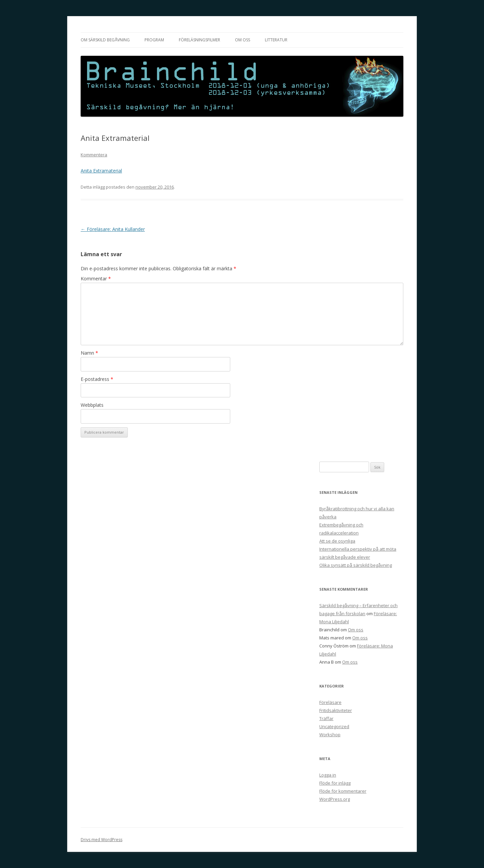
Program (154, 40)
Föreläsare (330, 702)
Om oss (243, 40)
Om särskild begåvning (105, 40)
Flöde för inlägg (335, 783)
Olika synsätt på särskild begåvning (356, 565)
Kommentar (96, 279)
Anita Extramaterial (101, 171)
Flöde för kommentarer (343, 791)
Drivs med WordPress (102, 840)
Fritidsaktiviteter (336, 710)
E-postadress (97, 379)
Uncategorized (334, 726)
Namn (89, 353)
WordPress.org (335, 799)
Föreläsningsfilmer (199, 40)
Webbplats (92, 405)
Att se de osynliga (337, 541)
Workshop (330, 735)
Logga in (328, 775)
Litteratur (276, 40)
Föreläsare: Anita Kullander (113, 229)
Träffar (326, 718)
